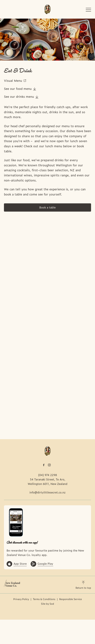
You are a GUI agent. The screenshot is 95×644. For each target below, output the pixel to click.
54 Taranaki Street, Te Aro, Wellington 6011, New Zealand (47, 482)
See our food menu (20, 89)
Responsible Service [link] (71, 599)
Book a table (47, 207)
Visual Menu (15, 81)
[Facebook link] (44, 465)
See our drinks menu (21, 97)
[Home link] (47, 9)
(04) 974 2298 (48, 475)
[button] (88, 11)
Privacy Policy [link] (21, 599)
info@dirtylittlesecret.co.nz (47, 492)
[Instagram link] (49, 465)
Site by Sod (47, 604)
